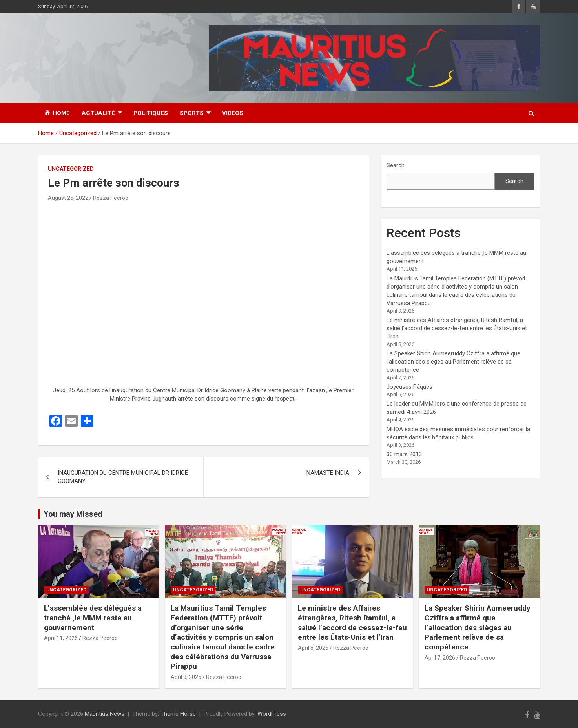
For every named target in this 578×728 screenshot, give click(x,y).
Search (396, 165)
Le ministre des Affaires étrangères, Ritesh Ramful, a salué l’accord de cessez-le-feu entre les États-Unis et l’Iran (457, 328)
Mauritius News (105, 714)
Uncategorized (71, 169)
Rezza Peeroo (111, 198)
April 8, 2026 (313, 648)
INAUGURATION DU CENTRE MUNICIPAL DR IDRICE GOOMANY (123, 477)
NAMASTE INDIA (328, 473)
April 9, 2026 (186, 677)
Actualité (98, 113)
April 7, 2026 (440, 658)
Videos (233, 113)
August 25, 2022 (68, 198)
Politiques (151, 113)
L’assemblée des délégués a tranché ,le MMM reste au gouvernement (93, 618)
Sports (192, 113)
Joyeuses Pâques (409, 387)
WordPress (272, 714)
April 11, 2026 (61, 638)
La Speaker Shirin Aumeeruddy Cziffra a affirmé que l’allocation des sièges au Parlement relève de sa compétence (453, 362)
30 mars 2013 (404, 454)
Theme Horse (178, 714)
